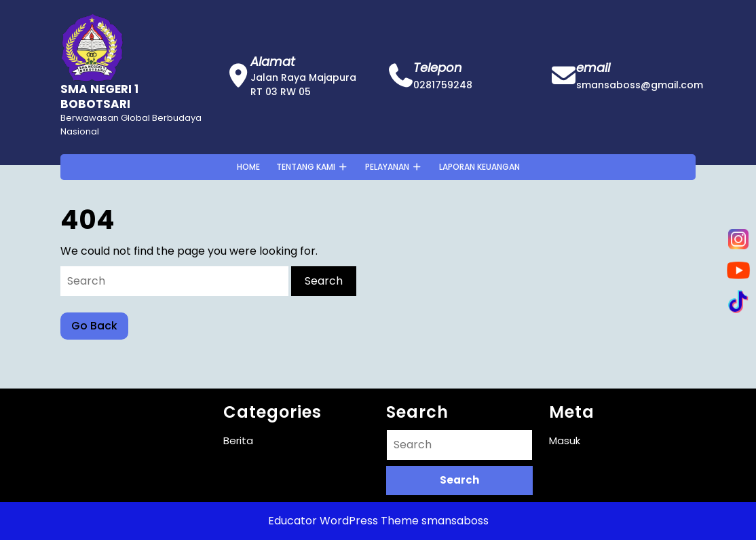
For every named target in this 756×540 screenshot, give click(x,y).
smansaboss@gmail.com (640, 85)
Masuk (565, 440)
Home (248, 167)
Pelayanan (387, 167)
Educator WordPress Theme (343, 521)
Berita (238, 440)
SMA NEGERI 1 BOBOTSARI (99, 96)
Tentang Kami (306, 167)
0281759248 (443, 85)
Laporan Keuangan (479, 167)
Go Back (100, 328)
